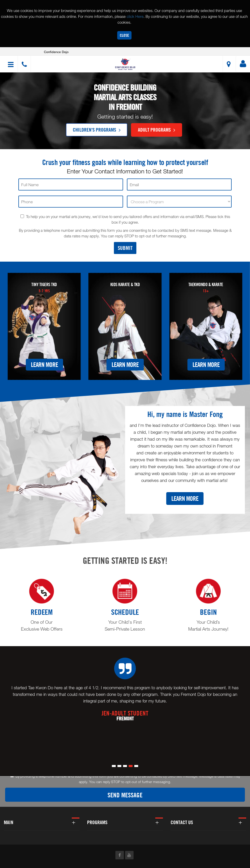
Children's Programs (96, 130)
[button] (126, 65)
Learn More (44, 365)
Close (124, 35)
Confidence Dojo (56, 52)
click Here (135, 16)
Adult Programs (157, 130)
